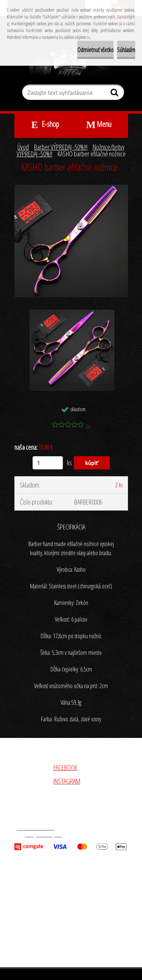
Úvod (23, 147)
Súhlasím (126, 50)
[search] (115, 94)
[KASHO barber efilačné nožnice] (71, 188)
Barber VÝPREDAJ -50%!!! (61, 147)
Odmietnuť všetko (95, 50)
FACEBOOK (65, 767)
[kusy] (48, 463)
